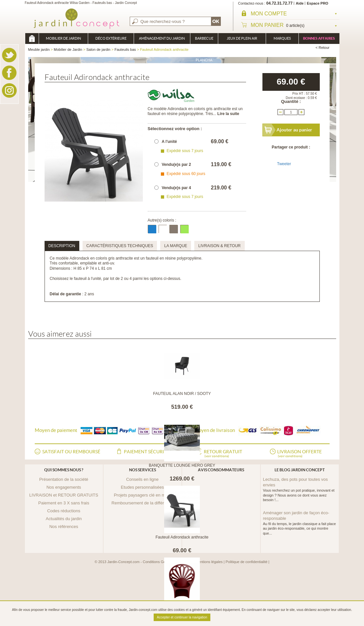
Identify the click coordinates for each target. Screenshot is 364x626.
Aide (300, 3)
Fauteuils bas (125, 49)
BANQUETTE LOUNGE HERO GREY (182, 465)
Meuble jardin (32, 39)
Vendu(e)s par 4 (176, 188)
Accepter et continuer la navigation (182, 617)
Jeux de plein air (242, 38)
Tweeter (284, 164)
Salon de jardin (98, 49)
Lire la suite (228, 114)
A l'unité (169, 142)
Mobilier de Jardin (63, 38)
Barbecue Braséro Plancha (204, 40)
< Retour (323, 48)
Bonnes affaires (319, 38)
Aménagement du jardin (162, 38)
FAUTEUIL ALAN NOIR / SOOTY (182, 394)
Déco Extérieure (111, 38)
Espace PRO (318, 3)
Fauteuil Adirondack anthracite (182, 537)
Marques (282, 38)
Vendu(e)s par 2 (176, 165)
